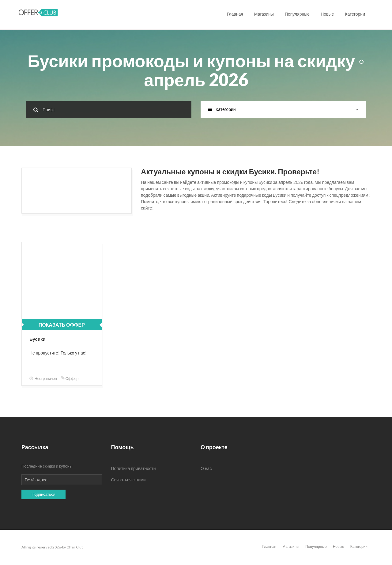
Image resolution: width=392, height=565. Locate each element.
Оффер (70, 379)
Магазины (264, 14)
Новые (327, 14)
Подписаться (43, 494)
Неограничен (43, 379)
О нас (206, 468)
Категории (355, 14)
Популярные (297, 14)
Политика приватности (134, 468)
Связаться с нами (128, 480)
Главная (235, 14)
